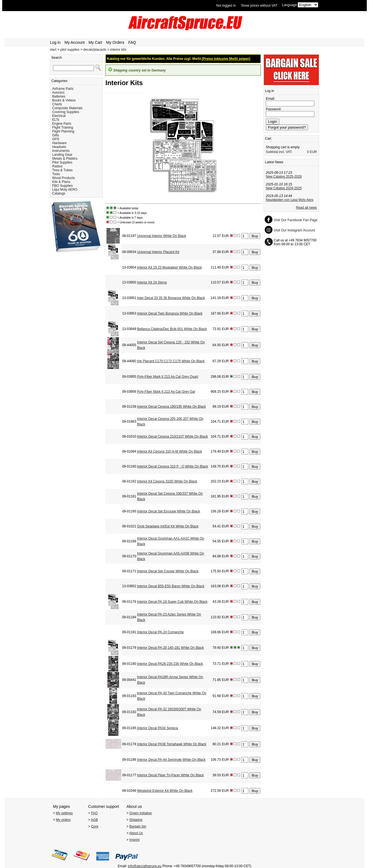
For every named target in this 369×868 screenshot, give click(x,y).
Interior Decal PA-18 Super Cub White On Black (172, 602)
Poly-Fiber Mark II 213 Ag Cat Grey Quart (168, 377)
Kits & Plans (61, 182)
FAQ (132, 42)
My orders (63, 820)
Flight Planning (63, 131)
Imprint (134, 840)
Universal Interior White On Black (162, 236)
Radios (57, 166)
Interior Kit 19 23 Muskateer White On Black (169, 267)
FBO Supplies (62, 186)
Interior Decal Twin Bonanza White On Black (170, 313)
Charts (57, 104)
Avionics (58, 93)
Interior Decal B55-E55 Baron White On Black (171, 586)
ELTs (56, 120)
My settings (64, 813)
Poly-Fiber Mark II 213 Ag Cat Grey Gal (166, 392)
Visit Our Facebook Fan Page (296, 220)
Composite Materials (67, 108)
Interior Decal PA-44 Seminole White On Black (171, 760)
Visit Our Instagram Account (295, 230)
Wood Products (64, 178)
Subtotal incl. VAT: (279, 152)
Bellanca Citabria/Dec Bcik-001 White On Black (172, 329)
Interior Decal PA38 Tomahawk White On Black (172, 744)
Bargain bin (138, 826)
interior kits (118, 50)
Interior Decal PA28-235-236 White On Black (170, 664)
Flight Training (63, 127)
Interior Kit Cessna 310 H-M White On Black (170, 451)
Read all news (306, 208)
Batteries (59, 96)
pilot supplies (70, 50)
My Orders (115, 42)
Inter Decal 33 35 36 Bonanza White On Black (171, 298)
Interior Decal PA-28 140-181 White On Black (170, 648)
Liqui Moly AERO (65, 190)
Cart (268, 139)
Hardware (59, 143)
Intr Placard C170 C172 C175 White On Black (171, 361)
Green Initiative (141, 813)
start (53, 50)
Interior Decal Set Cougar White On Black (168, 571)
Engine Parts (62, 124)
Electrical (59, 116)
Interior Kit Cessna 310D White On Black (167, 481)
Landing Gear (62, 155)
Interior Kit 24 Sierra (152, 282)
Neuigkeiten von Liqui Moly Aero (290, 200)
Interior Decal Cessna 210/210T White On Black (172, 436)
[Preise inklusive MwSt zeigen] (226, 59)
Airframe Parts (63, 89)
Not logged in (226, 6)
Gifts (56, 135)
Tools (56, 174)
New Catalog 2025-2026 (284, 177)
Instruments (61, 151)
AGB (94, 820)
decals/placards (95, 50)
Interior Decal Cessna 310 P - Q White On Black (173, 466)
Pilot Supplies (62, 162)
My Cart (95, 42)
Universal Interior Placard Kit (158, 252)
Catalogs (59, 193)
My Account (75, 42)
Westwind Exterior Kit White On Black (165, 791)
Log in (55, 42)
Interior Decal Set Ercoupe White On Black (169, 511)
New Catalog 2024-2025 (284, 188)
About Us (136, 833)
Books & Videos (64, 100)
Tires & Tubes (62, 170)
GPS (56, 139)
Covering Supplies (66, 112)
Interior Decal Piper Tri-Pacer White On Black (170, 775)
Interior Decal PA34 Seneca (157, 728)
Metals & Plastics (65, 159)
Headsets (59, 147)
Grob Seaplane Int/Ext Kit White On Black (168, 526)
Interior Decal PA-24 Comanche (161, 632)
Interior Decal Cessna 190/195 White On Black (171, 407)
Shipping (136, 820)
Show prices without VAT (259, 6)
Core (95, 826)
